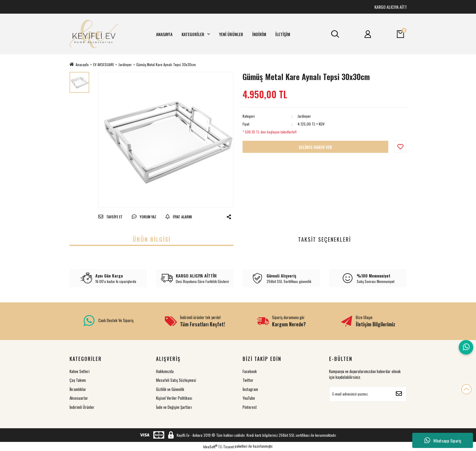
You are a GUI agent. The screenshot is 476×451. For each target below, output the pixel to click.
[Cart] (400, 34)
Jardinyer (304, 116)
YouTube (249, 398)
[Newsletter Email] (368, 394)
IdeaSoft (210, 447)
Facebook (250, 371)
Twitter (248, 380)
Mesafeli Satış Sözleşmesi (176, 380)
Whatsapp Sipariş (443, 440)
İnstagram (250, 389)
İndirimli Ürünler (82, 407)
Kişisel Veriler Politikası (174, 398)
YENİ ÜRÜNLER (231, 34)
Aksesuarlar (79, 398)
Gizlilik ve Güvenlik (170, 389)
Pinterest (250, 407)
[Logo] (94, 34)
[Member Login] (368, 34)
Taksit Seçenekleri (325, 239)
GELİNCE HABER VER (315, 147)
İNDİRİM (259, 34)
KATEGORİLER (196, 34)
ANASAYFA (164, 34)
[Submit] (399, 394)
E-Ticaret (227, 447)
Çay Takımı (78, 380)
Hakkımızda (165, 371)
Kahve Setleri (80, 371)
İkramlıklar (78, 389)
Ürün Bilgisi (152, 239)
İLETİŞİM (283, 34)
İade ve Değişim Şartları (174, 407)
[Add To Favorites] (400, 147)
